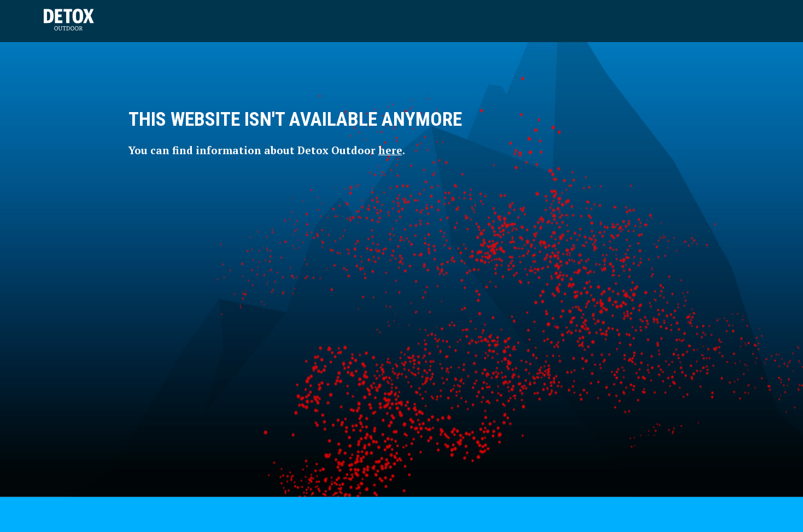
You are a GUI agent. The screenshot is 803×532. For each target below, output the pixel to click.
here (390, 150)
